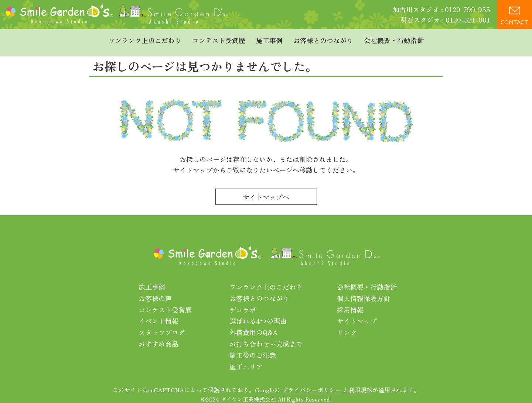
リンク (347, 324)
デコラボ (243, 302)
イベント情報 (158, 313)
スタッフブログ (162, 324)
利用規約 (361, 382)
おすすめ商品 (158, 336)
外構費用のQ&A (254, 324)
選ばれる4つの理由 (258, 313)
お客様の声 (155, 290)
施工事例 (269, 39)
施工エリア (246, 359)
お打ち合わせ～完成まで (266, 336)
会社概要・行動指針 (394, 39)
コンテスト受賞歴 (219, 39)
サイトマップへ (266, 189)
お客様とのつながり (323, 39)
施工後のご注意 (253, 347)
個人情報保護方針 (364, 290)
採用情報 (350, 302)
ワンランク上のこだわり (145, 39)
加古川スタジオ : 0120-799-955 (441, 9)
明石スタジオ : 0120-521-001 (445, 20)
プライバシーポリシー (311, 382)
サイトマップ (357, 313)
